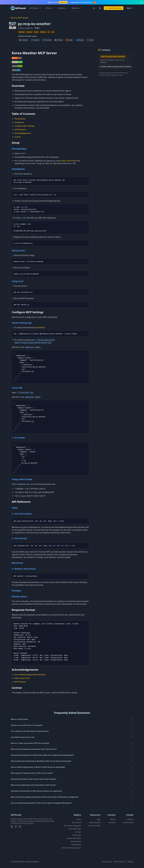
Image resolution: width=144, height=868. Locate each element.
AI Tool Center (128, 822)
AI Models (63, 8)
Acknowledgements (23, 133)
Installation (19, 122)
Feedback (112, 822)
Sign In (129, 8)
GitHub (113, 819)
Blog (99, 819)
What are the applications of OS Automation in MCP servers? (72, 785)
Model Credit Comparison (72, 848)
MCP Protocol (20, 682)
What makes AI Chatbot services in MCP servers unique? (72, 773)
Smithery (41, 327)
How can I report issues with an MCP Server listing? (72, 743)
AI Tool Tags (77, 835)
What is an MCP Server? (72, 719)
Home (79, 819)
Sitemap (130, 862)
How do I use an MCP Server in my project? (72, 725)
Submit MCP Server (114, 8)
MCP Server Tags (75, 829)
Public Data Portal (69, 161)
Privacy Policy (106, 862)
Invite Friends (76, 845)
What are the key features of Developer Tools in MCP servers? (72, 749)
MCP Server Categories (73, 826)
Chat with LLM (76, 841)
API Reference (20, 130)
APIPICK (130, 819)
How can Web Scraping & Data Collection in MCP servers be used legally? (72, 767)
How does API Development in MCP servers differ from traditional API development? (72, 755)
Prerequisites (20, 119)
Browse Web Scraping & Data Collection (115, 67)
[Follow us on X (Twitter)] (100, 8)
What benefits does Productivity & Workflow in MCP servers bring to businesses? (72, 761)
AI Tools (50, 8)
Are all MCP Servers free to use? (72, 737)
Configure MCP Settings (24, 126)
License (18, 137)
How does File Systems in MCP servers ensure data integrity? (72, 779)
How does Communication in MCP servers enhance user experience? (72, 791)
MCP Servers (35, 8)
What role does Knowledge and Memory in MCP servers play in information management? (72, 797)
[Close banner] (141, 2)
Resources (77, 8)
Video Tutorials (95, 822)
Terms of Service (119, 862)
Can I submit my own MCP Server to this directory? (72, 731)
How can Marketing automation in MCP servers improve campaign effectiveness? (72, 803)
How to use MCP (94, 826)
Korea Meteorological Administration (30, 675)
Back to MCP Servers (19, 18)
